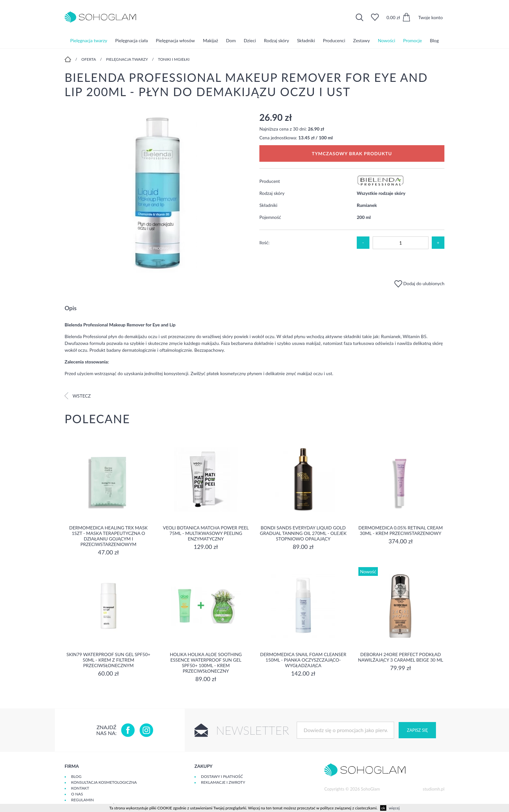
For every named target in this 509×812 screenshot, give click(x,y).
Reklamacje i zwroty (223, 782)
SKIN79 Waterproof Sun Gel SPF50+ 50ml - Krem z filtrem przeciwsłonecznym (108, 660)
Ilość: (264, 242)
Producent (270, 181)
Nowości (386, 40)
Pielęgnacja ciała (132, 40)
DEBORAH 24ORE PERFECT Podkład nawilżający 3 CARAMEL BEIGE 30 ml (401, 657)
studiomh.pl (434, 789)
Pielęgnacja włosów (175, 40)
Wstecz (78, 396)
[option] (157, 193)
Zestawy (362, 40)
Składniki (306, 40)
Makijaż (211, 40)
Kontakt (80, 788)
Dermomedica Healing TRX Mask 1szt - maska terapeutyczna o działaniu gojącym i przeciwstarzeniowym (108, 536)
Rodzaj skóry (276, 40)
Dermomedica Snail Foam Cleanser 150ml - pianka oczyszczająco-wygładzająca (303, 660)
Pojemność (270, 217)
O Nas (77, 794)
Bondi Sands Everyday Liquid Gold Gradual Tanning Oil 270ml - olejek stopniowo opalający (303, 533)
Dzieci (250, 40)
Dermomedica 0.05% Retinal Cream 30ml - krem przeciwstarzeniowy (401, 530)
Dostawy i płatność (222, 776)
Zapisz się (417, 730)
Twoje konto (430, 17)
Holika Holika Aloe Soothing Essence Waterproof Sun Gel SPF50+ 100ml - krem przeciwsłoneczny (206, 663)
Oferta (89, 59)
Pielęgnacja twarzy (89, 40)
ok (383, 808)
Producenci (334, 40)
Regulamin (82, 800)
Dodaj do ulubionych (419, 283)
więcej (394, 808)
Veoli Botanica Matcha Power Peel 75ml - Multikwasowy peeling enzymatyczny (206, 533)
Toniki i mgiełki (174, 59)
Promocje (413, 40)
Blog (434, 40)
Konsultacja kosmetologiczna (104, 782)
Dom (231, 40)
